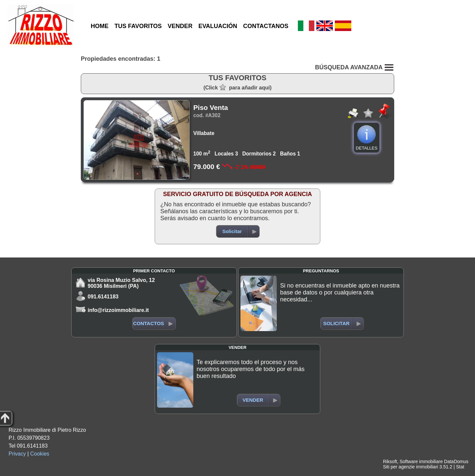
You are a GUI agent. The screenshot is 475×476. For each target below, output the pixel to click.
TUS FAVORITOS (138, 26)
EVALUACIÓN (218, 26)
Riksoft (390, 461)
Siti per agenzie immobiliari (411, 467)
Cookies (40, 454)
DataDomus (456, 461)
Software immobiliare (421, 461)
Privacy (17, 454)
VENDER (180, 26)
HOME (100, 26)
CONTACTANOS (266, 26)
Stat (460, 467)
